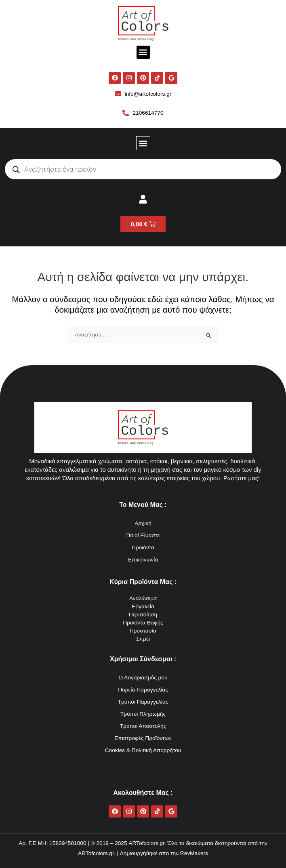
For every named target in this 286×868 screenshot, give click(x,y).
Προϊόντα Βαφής (143, 623)
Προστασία (143, 631)
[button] (143, 52)
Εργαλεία (143, 606)
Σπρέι (143, 639)
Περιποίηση (143, 615)
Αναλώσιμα (143, 598)
